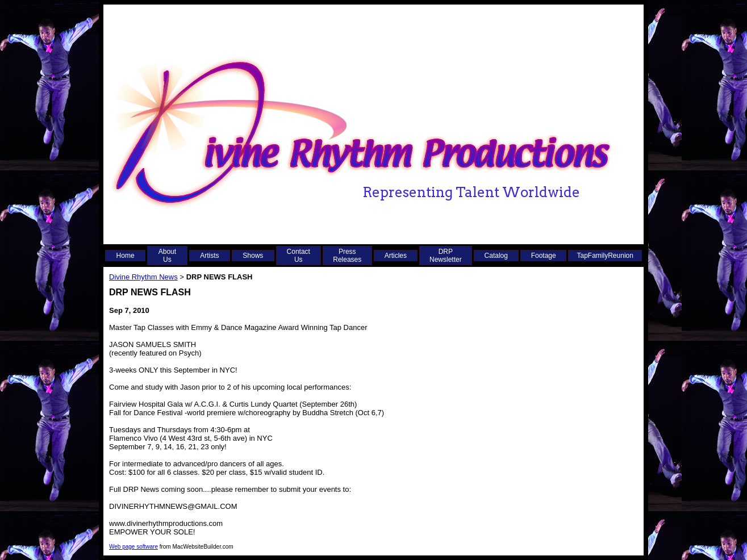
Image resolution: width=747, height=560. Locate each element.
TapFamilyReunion (605, 256)
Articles (396, 256)
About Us (167, 256)
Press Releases (347, 256)
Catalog (496, 256)
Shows (253, 256)
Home (126, 256)
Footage (544, 256)
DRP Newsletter (446, 256)
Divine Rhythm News (143, 277)
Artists (209, 256)
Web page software (133, 547)
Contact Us (299, 256)
